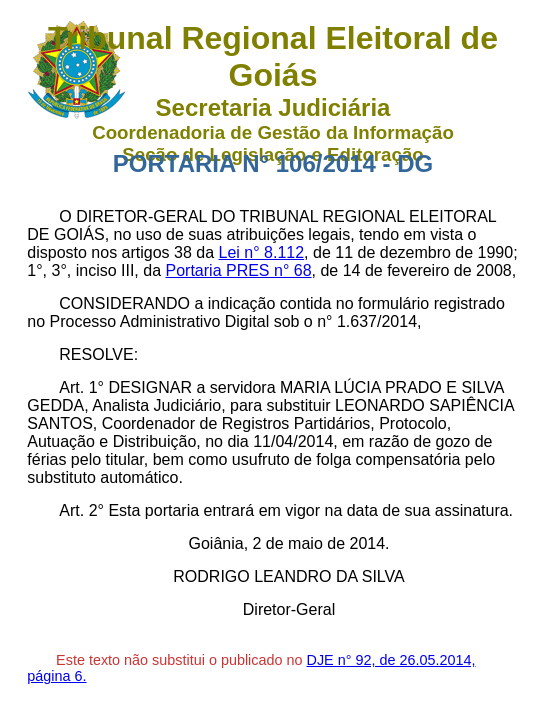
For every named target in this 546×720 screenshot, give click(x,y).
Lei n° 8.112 (262, 252)
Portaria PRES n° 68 (239, 270)
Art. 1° (81, 387)
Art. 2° (81, 510)
